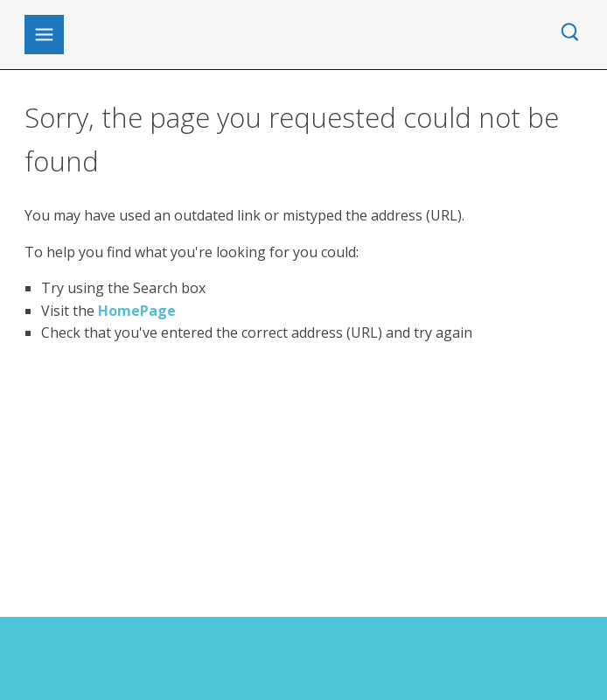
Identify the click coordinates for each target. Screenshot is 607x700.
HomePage (137, 311)
